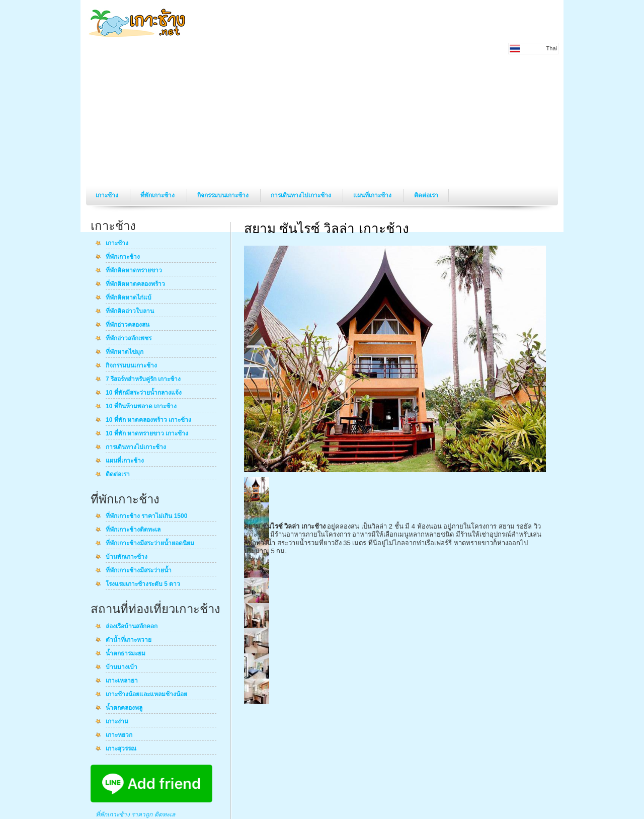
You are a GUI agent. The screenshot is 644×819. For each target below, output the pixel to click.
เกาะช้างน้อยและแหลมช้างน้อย (146, 695)
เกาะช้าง (108, 195)
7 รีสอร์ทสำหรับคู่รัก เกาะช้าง (143, 380)
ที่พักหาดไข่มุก (125, 352)
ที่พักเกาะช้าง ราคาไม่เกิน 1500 (146, 516)
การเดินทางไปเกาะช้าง (302, 195)
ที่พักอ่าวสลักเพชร (129, 339)
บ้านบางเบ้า (122, 667)
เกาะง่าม (117, 722)
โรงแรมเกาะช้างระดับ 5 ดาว (143, 584)
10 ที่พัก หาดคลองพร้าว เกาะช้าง (148, 420)
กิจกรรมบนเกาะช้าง (224, 195)
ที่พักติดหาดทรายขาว (134, 271)
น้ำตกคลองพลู (124, 708)
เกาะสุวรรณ (121, 749)
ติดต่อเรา (426, 195)
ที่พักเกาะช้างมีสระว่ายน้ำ (139, 571)
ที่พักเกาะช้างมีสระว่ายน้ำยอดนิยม (150, 544)
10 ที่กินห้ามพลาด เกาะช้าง (141, 407)
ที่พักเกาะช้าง (158, 195)
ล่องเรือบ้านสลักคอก (132, 627)
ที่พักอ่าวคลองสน (128, 325)
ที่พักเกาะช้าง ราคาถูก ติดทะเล (135, 814)
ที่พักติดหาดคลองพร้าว (135, 284)
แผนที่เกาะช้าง (373, 195)
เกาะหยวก (119, 735)
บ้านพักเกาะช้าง (127, 557)
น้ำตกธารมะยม (126, 654)
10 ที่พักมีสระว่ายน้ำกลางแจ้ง (144, 393)
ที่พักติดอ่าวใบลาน (130, 312)
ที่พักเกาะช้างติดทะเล (133, 530)
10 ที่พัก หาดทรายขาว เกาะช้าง (147, 434)
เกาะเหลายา (122, 681)
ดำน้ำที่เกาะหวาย (129, 640)
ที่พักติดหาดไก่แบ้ (129, 298)
